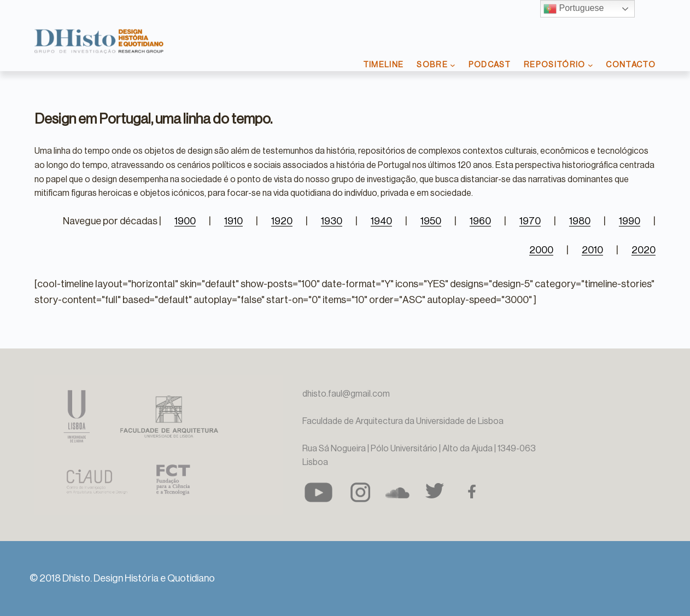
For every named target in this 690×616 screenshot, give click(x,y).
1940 (381, 221)
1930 (332, 221)
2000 (541, 250)
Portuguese (574, 9)
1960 (480, 221)
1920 (282, 221)
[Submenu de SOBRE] (453, 65)
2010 (592, 250)
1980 (580, 221)
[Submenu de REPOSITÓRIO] (590, 65)
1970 (530, 221)
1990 (630, 221)
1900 (185, 221)
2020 (644, 250)
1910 (233, 221)
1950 (431, 221)
